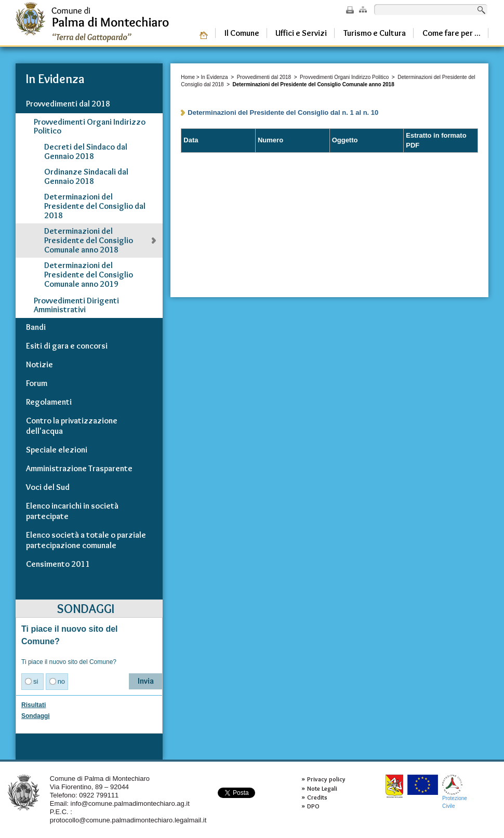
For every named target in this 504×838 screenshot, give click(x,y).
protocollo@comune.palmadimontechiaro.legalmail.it (128, 820)
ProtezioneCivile (455, 792)
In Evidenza (214, 77)
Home (188, 77)
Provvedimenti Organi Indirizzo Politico (344, 77)
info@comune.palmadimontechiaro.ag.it (130, 803)
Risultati (34, 705)
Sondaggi (36, 716)
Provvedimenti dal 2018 (264, 77)
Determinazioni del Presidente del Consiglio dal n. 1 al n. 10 (283, 112)
